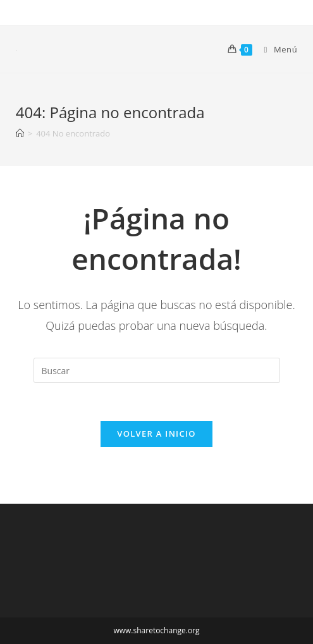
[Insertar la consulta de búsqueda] (157, 370)
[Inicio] (20, 133)
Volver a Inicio (156, 434)
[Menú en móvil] (276, 49)
